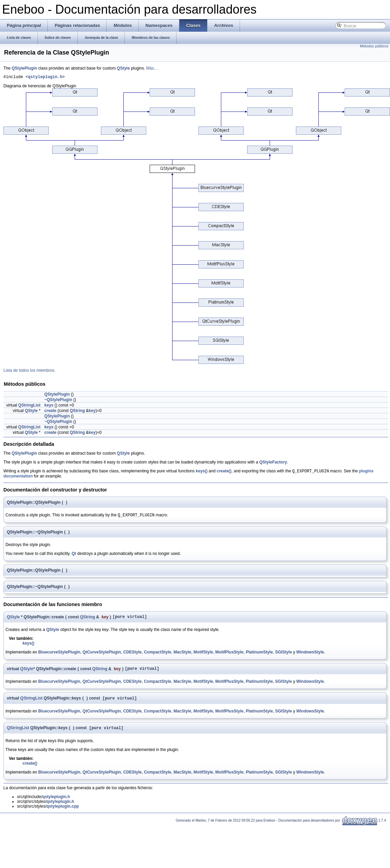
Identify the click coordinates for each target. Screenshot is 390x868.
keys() (202, 473)
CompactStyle (157, 656)
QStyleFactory (273, 463)
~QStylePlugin (58, 401)
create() (224, 473)
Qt (74, 556)
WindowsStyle (310, 656)
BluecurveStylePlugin (59, 656)
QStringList (29, 406)
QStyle (123, 68)
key (92, 412)
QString (77, 412)
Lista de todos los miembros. (29, 371)
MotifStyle (203, 656)
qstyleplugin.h (45, 78)
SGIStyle (283, 656)
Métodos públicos (374, 46)
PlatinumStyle (259, 656)
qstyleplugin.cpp (63, 812)
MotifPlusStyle (230, 656)
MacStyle (182, 656)
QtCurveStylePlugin (102, 656)
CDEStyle (132, 656)
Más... (152, 68)
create (50, 412)
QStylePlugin (24, 68)
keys (49, 406)
